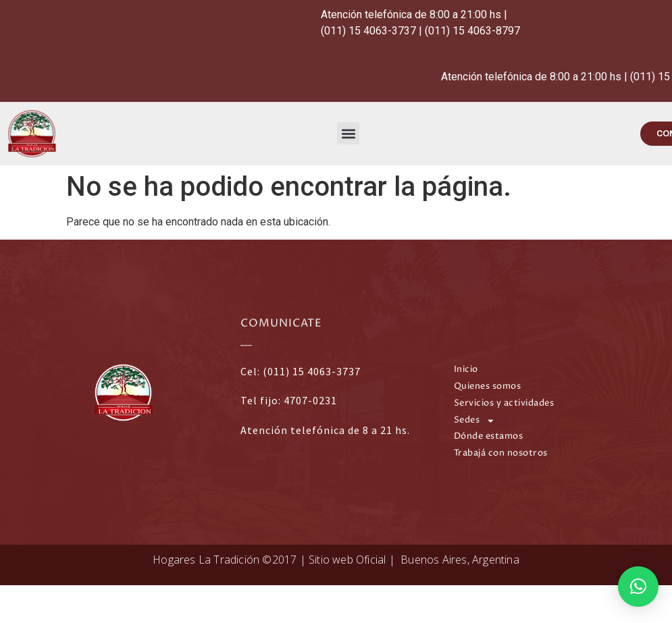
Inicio (466, 370)
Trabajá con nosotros (501, 453)
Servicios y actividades (504, 403)
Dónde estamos (489, 436)
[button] (348, 133)
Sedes (474, 421)
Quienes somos (488, 386)
